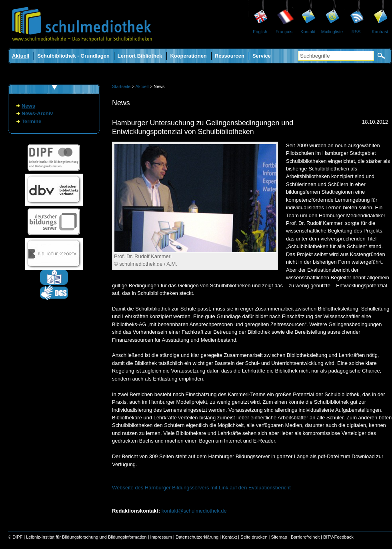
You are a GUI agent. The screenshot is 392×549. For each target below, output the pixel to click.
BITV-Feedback (338, 537)
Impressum (161, 537)
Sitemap (279, 537)
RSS (356, 32)
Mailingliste (332, 32)
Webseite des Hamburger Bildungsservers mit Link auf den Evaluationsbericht (201, 488)
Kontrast (380, 32)
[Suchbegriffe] (336, 56)
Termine (31, 121)
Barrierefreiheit (305, 537)
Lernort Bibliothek (140, 56)
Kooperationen (188, 56)
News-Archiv (37, 113)
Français (284, 32)
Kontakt (308, 32)
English (260, 32)
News (28, 106)
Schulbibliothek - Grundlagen (73, 56)
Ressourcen (230, 56)
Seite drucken (254, 537)
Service (262, 56)
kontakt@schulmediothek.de (194, 511)
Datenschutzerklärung (197, 537)
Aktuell (21, 56)
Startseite (121, 86)
